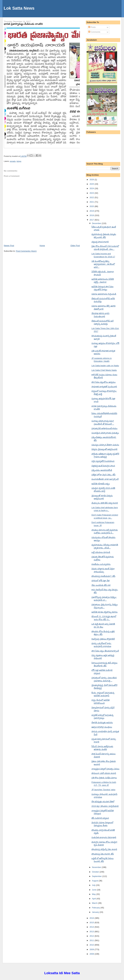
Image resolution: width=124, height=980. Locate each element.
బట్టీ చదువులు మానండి (101, 552)
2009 (92, 949)
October (96, 872)
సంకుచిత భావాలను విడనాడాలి (104, 837)
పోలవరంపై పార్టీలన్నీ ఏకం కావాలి (104, 849)
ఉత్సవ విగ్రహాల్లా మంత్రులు (102, 727)
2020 (92, 206)
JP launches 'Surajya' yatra (103, 790)
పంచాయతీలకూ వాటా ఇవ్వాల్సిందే (105, 479)
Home (42, 246)
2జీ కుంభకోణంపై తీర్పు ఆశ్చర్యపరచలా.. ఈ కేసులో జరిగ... (103, 264)
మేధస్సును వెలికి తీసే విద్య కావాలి (105, 503)
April (94, 899)
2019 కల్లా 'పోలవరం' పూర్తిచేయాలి (105, 806)
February (96, 908)
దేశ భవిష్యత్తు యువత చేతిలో (103, 802)
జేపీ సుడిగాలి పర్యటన (100, 818)
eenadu (13, 161)
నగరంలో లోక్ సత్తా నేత (100, 581)
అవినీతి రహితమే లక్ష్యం (101, 484)
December (97, 223)
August (95, 881)
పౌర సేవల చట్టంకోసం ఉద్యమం (104, 382)
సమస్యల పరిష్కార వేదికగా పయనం (105, 445)
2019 (92, 211)
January (96, 912)
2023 (92, 193)
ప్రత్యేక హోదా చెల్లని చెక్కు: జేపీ (103, 475)
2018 (92, 215)
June (94, 890)
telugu (19, 161)
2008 (92, 954)
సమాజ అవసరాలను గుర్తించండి (104, 294)
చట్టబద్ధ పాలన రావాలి (100, 242)
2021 (92, 202)
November (97, 867)
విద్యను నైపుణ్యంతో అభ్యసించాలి (104, 449)
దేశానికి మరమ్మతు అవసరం (102, 723)
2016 (92, 918)
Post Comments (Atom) (26, 251)
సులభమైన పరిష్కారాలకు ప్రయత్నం (105, 433)
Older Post (75, 246)
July (94, 885)
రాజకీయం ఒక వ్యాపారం (101, 564)
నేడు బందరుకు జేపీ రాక (101, 585)
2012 (92, 936)
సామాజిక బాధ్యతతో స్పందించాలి (104, 387)
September (97, 876)
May (94, 894)
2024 (92, 188)
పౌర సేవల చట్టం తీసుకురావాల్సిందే (105, 651)
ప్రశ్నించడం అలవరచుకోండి (102, 470)
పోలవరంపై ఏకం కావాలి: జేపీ (103, 854)
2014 (92, 927)
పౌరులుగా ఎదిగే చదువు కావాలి (104, 773)
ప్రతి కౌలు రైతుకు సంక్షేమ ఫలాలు (104, 778)
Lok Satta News (19, 8)
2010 (92, 945)
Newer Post (9, 246)
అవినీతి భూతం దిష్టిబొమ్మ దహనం (105, 612)
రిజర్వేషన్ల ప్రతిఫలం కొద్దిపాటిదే (103, 639)
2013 (92, 932)
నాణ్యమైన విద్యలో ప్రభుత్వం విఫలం (105, 769)
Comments (94, 32)
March (95, 903)
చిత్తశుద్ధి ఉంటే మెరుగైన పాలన (103, 466)
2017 (92, 220)
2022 (92, 197)
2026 (92, 180)
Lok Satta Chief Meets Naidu (104, 370)
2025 (92, 184)
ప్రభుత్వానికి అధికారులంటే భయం (104, 428)
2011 (92, 940)
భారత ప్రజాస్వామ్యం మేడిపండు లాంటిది (23, 24)
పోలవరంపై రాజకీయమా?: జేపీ (103, 576)
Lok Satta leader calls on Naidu (105, 366)
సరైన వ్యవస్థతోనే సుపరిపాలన (103, 461)
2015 (92, 923)
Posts (92, 27)
